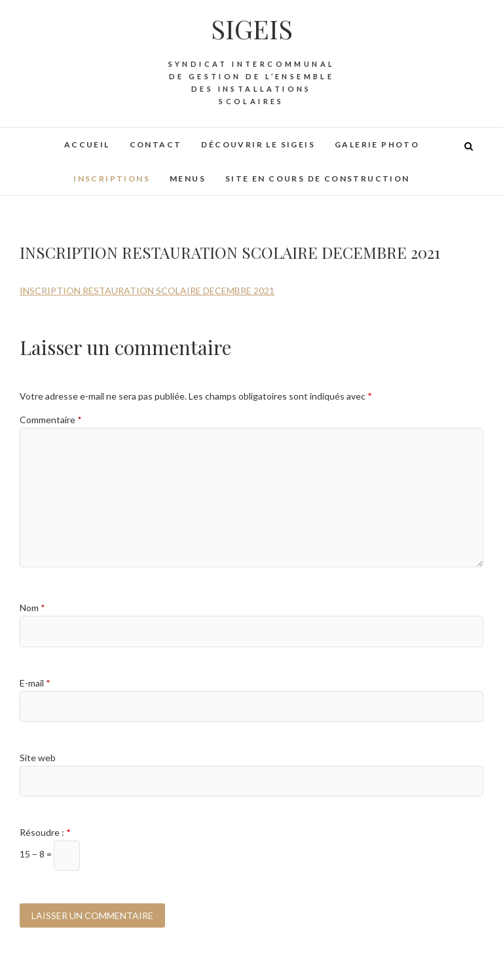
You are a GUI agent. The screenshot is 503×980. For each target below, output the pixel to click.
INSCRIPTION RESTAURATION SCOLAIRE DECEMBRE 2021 (147, 291)
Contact (156, 144)
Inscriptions (112, 179)
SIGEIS (252, 29)
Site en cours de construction (318, 179)
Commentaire (51, 420)
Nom (32, 608)
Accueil (87, 144)
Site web (38, 758)
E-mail (35, 683)
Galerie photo (377, 144)
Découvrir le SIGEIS (258, 144)
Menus (188, 179)
